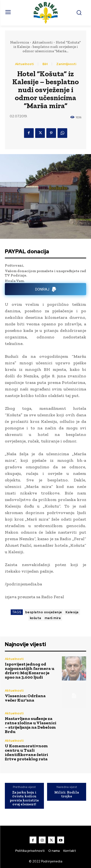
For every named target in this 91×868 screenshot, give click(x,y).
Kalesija (72, 612)
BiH (45, 64)
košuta (36, 618)
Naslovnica (20, 42)
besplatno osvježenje (44, 612)
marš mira (53, 618)
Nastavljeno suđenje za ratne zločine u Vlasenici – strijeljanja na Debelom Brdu (31, 725)
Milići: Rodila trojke (67, 794)
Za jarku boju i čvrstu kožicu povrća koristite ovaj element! (24, 798)
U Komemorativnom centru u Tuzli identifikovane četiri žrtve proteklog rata (26, 752)
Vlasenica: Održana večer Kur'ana (25, 698)
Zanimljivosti (66, 64)
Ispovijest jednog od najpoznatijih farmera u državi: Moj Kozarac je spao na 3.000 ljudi (30, 671)
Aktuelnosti (42, 42)
